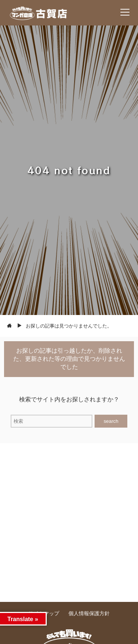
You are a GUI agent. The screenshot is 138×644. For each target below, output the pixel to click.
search (111, 421)
